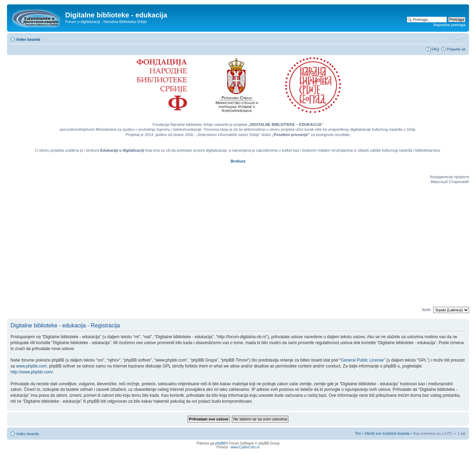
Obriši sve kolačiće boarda (387, 433)
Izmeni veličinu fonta (460, 38)
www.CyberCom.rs (245, 447)
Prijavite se (456, 49)
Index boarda (28, 39)
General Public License (362, 360)
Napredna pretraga (449, 25)
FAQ (435, 49)
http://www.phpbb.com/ (32, 372)
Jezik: (426, 310)
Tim (358, 433)
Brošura (238, 161)
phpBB (220, 443)
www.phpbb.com (31, 366)
